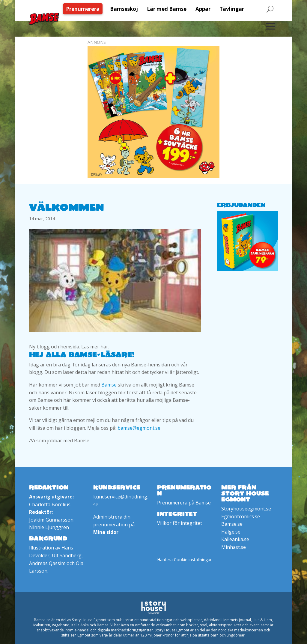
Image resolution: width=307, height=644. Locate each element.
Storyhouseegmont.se (246, 509)
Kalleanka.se (235, 539)
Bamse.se (232, 524)
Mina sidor (106, 532)
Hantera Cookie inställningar (184, 560)
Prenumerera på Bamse (184, 503)
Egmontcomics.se (241, 516)
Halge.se (231, 532)
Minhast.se (234, 547)
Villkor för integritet (180, 523)
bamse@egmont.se (139, 428)
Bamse (109, 385)
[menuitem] (84, 9)
